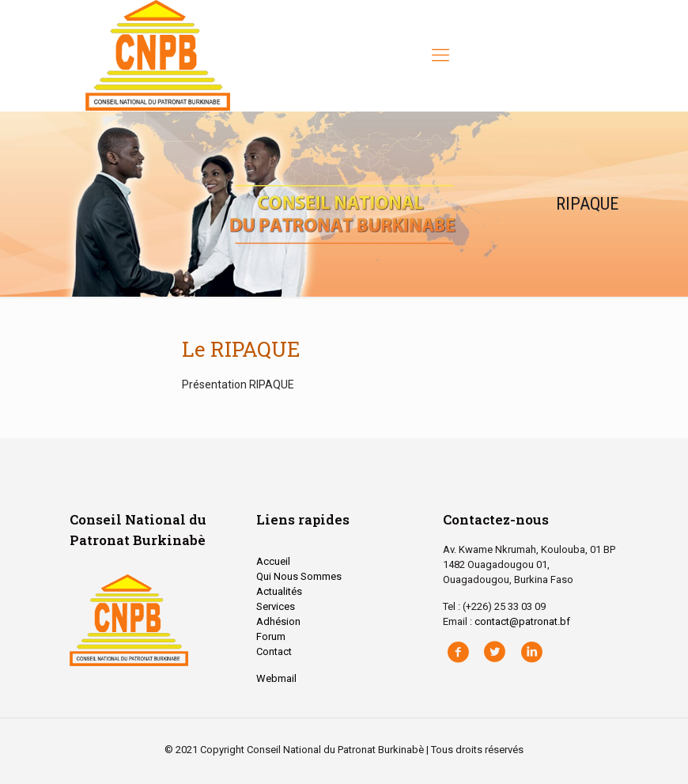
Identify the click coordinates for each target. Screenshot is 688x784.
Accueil (273, 561)
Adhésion (278, 621)
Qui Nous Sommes (299, 576)
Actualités (279, 591)
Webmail (276, 678)
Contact (274, 651)
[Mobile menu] (440, 55)
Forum (271, 636)
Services (276, 606)
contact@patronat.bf (522, 621)
